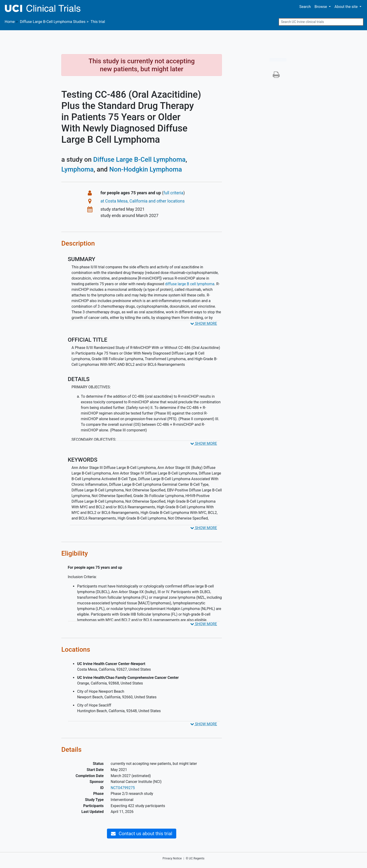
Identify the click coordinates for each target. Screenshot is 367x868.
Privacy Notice (172, 858)
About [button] (347, 7)
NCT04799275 (123, 788)
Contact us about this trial (142, 834)
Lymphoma (77, 169)
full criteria (173, 193)
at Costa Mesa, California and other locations (143, 201)
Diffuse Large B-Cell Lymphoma (139, 159)
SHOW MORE (204, 324)
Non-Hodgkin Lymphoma (146, 169)
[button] (276, 76)
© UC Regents (195, 858)
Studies (53, 22)
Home (10, 22)
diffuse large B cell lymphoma (190, 284)
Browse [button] (321, 7)
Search (305, 7)
